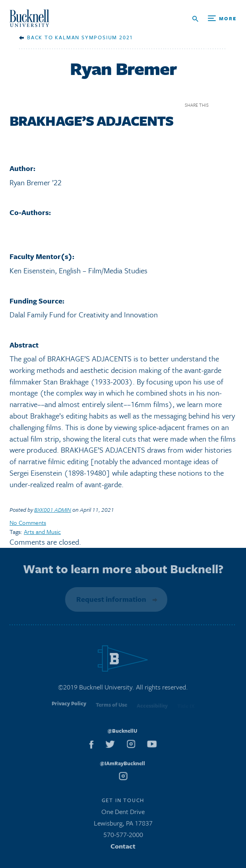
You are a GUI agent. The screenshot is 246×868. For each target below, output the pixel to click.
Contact (123, 848)
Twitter (231, 105)
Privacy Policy (69, 707)
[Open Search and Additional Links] (214, 19)
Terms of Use (111, 707)
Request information (110, 599)
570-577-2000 (123, 836)
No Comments (28, 522)
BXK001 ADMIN (53, 510)
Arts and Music (42, 532)
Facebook (218, 105)
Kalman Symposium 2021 (94, 37)
